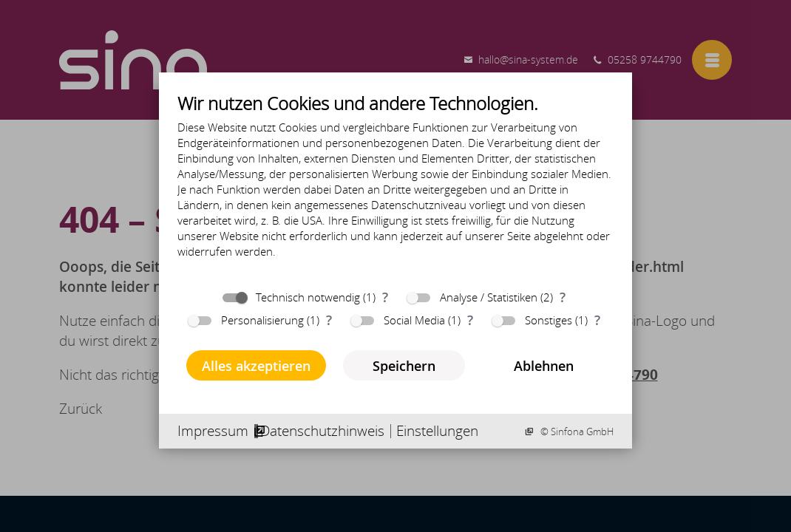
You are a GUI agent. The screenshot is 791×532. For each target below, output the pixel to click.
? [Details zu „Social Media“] (470, 320)
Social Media (414, 320)
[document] (395, 187)
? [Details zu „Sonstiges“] (597, 320)
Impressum (213, 431)
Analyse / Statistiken (489, 297)
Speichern (404, 366)
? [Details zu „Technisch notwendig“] (385, 297)
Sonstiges (549, 320)
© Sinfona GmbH (576, 432)
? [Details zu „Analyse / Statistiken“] (563, 297)
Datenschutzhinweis (322, 431)
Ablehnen (544, 366)
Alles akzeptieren (256, 366)
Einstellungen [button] (437, 431)
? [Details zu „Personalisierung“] (329, 320)
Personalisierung (262, 320)
